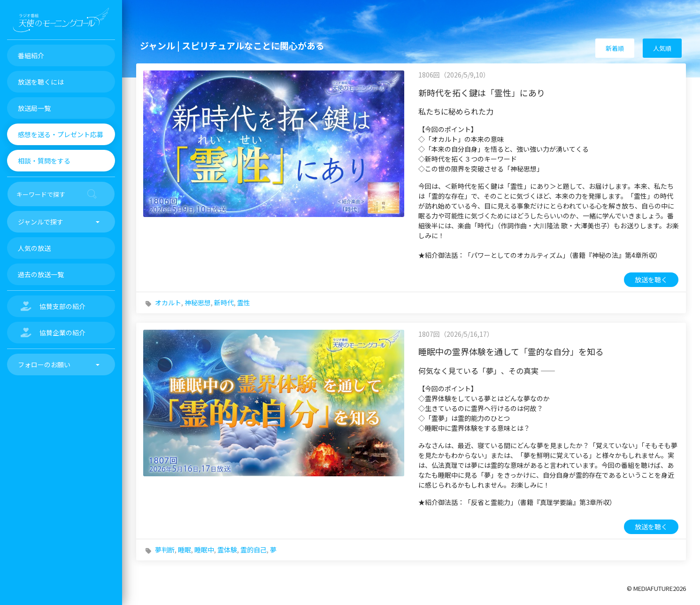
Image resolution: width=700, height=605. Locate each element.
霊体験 (227, 550)
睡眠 (185, 550)
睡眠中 (204, 550)
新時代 (224, 302)
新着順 (615, 48)
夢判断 (165, 550)
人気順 (662, 48)
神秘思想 (198, 302)
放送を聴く (651, 279)
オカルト (168, 302)
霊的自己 (254, 550)
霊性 (244, 302)
